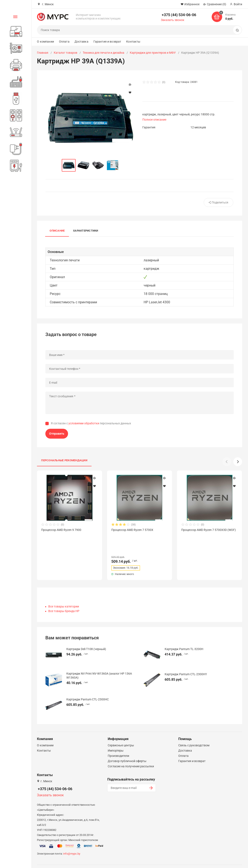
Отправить (57, 434)
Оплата (64, 42)
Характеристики (86, 231)
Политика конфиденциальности (157, 860)
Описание (57, 231)
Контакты (133, 42)
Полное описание (154, 120)
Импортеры (116, 739)
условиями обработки (84, 423)
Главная (43, 53)
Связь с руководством (194, 734)
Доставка (81, 42)
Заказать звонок (173, 20)
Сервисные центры (121, 734)
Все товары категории (64, 595)
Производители (118, 744)
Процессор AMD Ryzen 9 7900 (61, 530)
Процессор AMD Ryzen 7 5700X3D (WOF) (209, 530)
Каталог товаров (66, 53)
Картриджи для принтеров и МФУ (153, 53)
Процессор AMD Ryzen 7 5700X (132, 530)
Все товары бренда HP (64, 600)
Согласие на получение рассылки (131, 755)
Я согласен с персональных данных (91, 423)
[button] (238, 462)
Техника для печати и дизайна (104, 53)
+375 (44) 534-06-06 (179, 15)
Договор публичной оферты (127, 750)
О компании (45, 42)
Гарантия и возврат (107, 42)
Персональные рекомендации (64, 460)
